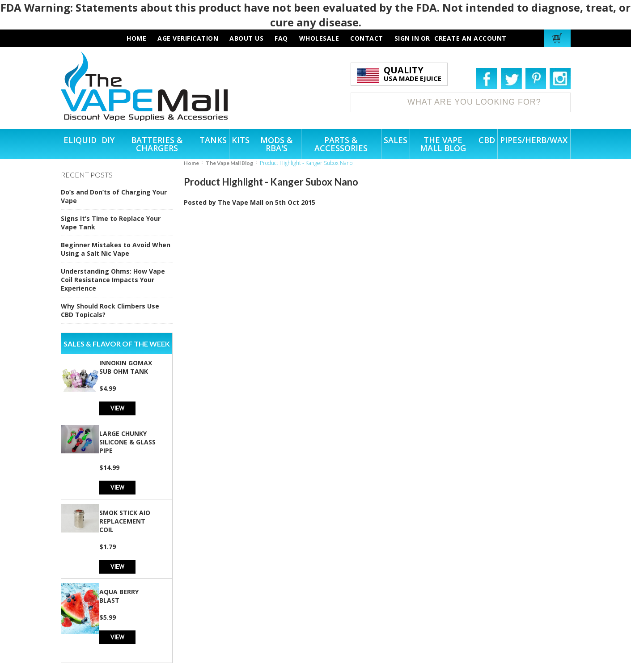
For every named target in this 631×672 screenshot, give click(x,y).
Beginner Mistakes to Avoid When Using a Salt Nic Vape (116, 249)
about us (246, 38)
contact (367, 38)
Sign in (407, 38)
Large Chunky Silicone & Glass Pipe (127, 442)
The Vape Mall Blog (229, 163)
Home (191, 163)
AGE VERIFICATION (188, 38)
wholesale (319, 38)
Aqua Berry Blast (119, 596)
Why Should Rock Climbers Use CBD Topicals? (110, 310)
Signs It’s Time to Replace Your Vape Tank (111, 223)
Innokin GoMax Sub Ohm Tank (126, 367)
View (117, 408)
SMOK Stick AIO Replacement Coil (125, 521)
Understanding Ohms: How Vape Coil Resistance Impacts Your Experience (113, 280)
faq (281, 38)
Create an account (470, 38)
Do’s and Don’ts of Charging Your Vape (114, 196)
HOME (136, 38)
